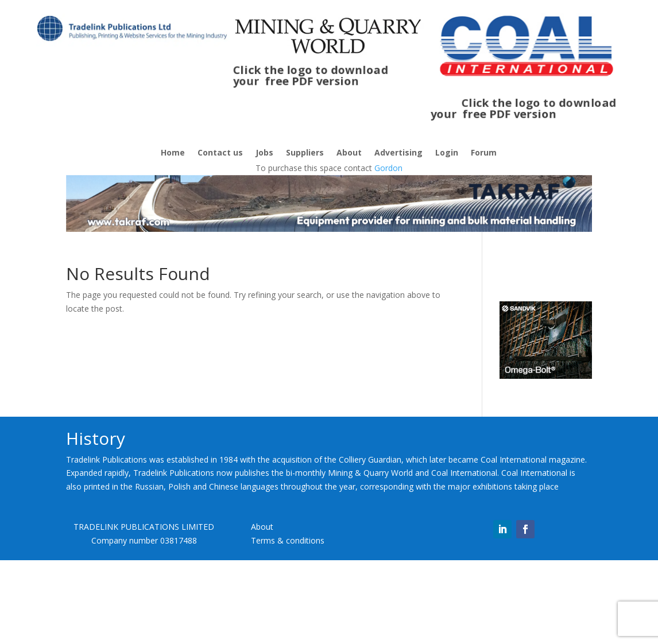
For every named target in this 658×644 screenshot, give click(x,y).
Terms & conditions (288, 540)
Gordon (388, 168)
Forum (484, 153)
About (349, 153)
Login (447, 153)
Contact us (220, 153)
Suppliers (305, 153)
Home (173, 153)
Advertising (398, 153)
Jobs (264, 153)
